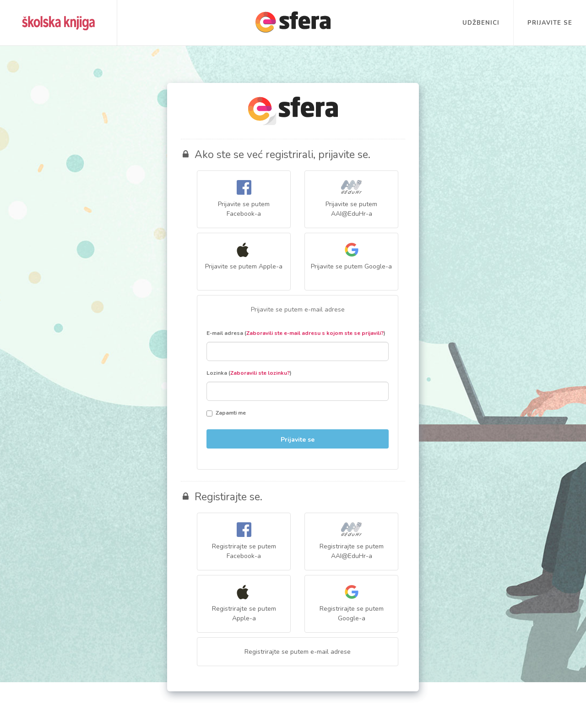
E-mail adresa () (296, 333)
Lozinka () (249, 373)
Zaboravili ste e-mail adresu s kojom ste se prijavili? (315, 333)
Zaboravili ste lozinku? (260, 373)
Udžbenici (481, 23)
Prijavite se (550, 23)
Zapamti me (226, 413)
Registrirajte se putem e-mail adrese (298, 652)
